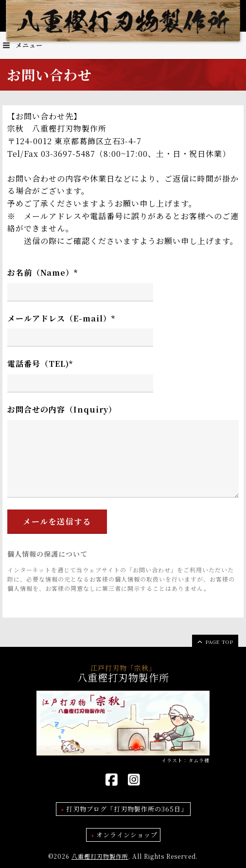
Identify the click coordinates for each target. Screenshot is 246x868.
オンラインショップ (127, 835)
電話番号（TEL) (40, 364)
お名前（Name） (43, 273)
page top (215, 642)
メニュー (23, 45)
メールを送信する (57, 521)
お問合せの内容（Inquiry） (62, 409)
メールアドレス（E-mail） (61, 318)
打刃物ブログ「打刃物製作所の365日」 (127, 809)
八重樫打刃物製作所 (100, 856)
